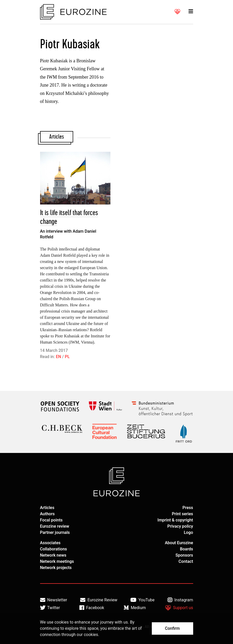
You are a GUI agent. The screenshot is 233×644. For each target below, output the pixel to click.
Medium (135, 608)
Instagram (180, 600)
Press (188, 508)
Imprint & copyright (175, 520)
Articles (47, 508)
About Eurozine (179, 543)
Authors (47, 514)
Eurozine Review (99, 600)
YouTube (142, 600)
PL (67, 357)
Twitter (50, 608)
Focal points (51, 520)
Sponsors (184, 555)
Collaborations (54, 549)
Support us (179, 608)
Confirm (172, 628)
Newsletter (54, 600)
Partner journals (55, 532)
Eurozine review (55, 526)
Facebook (92, 608)
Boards (187, 549)
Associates (50, 543)
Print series (182, 514)
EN (58, 357)
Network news (53, 555)
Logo (189, 532)
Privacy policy (180, 526)
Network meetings (57, 561)
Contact (186, 561)
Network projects (56, 568)
